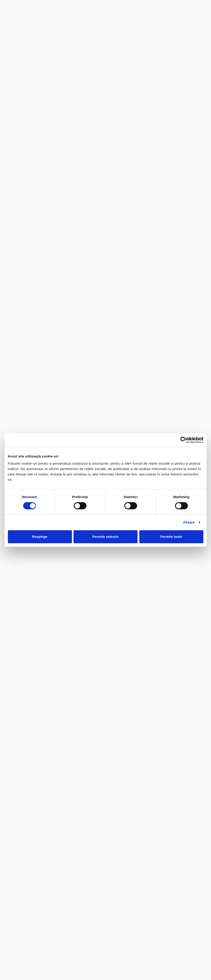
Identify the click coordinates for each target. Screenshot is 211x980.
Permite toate (171, 537)
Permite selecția (106, 537)
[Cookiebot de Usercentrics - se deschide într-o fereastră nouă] (184, 440)
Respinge (40, 537)
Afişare (189, 522)
